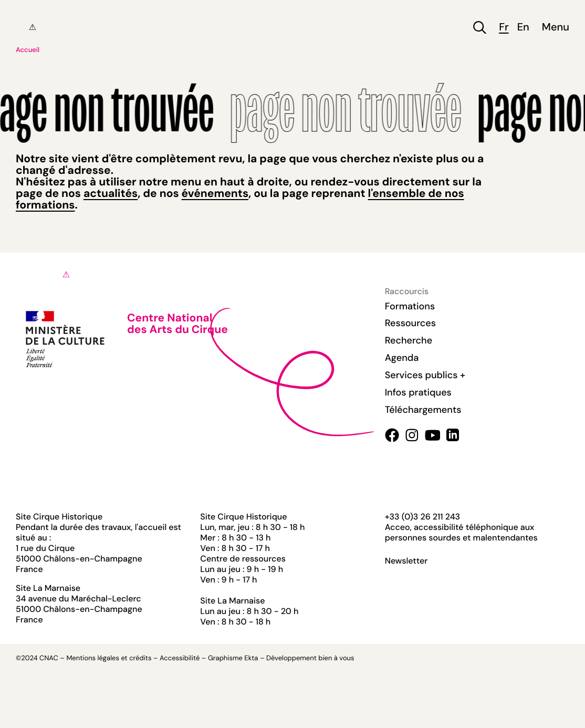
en (523, 28)
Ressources (410, 323)
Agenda (402, 358)
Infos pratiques (418, 392)
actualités (111, 193)
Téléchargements (423, 410)
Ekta (251, 658)
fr (504, 28)
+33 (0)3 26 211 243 (422, 517)
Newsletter (406, 561)
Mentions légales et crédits (109, 658)
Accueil (28, 50)
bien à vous (336, 658)
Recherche (409, 340)
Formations (410, 306)
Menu (556, 28)
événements (215, 193)
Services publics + (425, 375)
